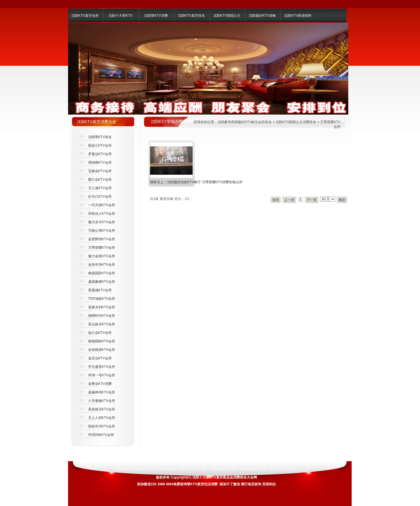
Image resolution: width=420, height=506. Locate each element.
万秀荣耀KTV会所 (102, 248)
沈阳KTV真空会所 (85, 16)
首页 (276, 200)
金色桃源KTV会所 (102, 350)
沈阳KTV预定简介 (284, 469)
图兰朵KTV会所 (100, 180)
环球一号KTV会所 (102, 375)
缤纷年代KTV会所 (102, 426)
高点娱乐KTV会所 (102, 324)
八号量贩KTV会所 (102, 401)
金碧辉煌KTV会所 (102, 239)
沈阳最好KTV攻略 (262, 16)
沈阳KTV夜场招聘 (298, 16)
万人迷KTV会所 (100, 188)
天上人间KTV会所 (102, 418)
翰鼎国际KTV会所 (102, 273)
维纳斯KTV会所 (100, 163)
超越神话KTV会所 (102, 392)
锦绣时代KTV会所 (102, 316)
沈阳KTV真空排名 (191, 16)
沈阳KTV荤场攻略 (162, 469)
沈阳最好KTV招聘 (253, 469)
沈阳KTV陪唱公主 (227, 16)
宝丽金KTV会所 (100, 171)
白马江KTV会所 (100, 197)
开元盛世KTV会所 (102, 367)
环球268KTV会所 (101, 435)
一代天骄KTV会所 (102, 205)
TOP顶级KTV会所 (102, 299)
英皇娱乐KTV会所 (102, 409)
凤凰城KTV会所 (100, 290)
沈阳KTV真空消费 (193, 469)
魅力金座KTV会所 (102, 256)
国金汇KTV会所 (100, 146)
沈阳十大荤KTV (120, 16)
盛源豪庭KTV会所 (102, 282)
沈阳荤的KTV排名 (223, 469)
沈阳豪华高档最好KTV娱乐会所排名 (245, 122)
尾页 (342, 200)
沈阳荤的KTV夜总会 (130, 469)
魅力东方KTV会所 (102, 222)
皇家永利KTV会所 (102, 307)
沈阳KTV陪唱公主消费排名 (296, 122)
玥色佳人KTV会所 (102, 214)
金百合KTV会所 (100, 358)
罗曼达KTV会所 (100, 154)
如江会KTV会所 (100, 333)
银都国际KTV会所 (102, 341)
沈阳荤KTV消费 (156, 16)
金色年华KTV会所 (102, 265)
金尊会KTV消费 (100, 384)
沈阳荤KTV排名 (100, 137)
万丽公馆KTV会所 (102, 231)
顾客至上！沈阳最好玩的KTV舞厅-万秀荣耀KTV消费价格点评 (196, 182)
